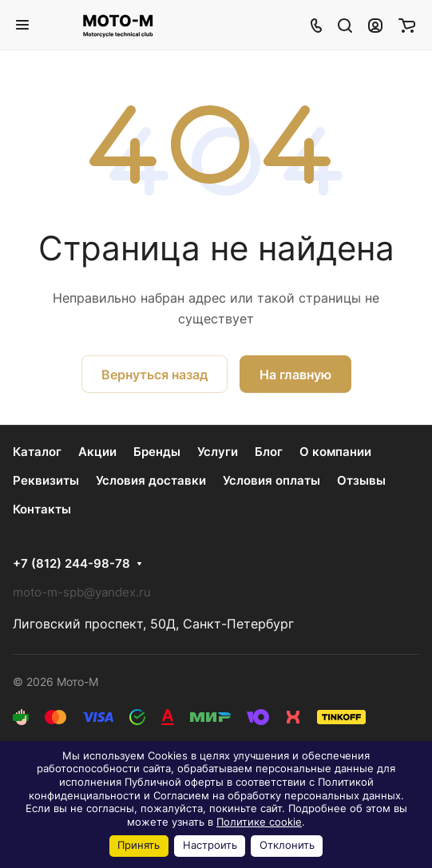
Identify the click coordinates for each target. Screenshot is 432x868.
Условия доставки (151, 480)
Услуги (218, 452)
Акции (97, 452)
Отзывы (361, 480)
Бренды (157, 452)
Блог (269, 452)
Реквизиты (46, 480)
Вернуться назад (155, 375)
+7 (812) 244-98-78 (71, 564)
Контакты (42, 509)
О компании (335, 452)
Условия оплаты (271, 480)
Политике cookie (259, 822)
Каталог (37, 452)
